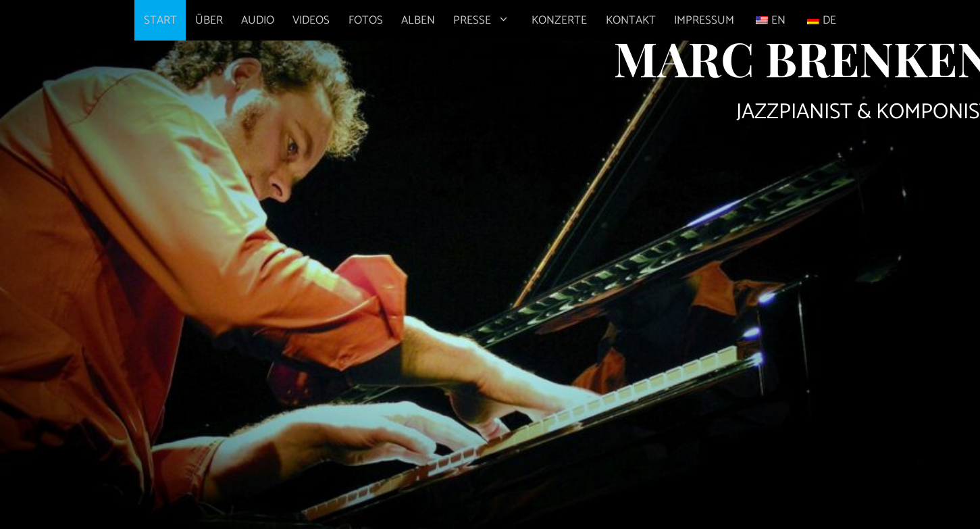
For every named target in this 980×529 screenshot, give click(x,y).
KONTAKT (631, 20)
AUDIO (258, 20)
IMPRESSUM (704, 20)
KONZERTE (559, 20)
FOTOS (366, 20)
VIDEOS (311, 20)
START (160, 20)
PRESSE (488, 20)
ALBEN (418, 20)
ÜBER (209, 20)
